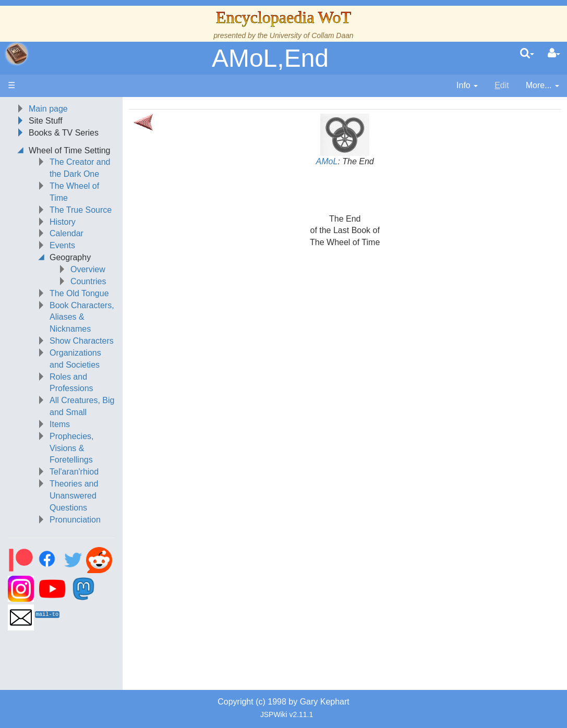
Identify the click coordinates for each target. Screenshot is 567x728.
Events (62, 245)
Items (60, 424)
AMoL (327, 161)
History (63, 222)
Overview (88, 269)
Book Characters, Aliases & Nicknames (82, 317)
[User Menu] (554, 54)
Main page (48, 109)
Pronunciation (75, 520)
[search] (527, 54)
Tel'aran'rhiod (74, 472)
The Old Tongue (79, 293)
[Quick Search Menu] (527, 54)
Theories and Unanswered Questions (74, 496)
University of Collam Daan (312, 35)
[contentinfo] (467, 86)
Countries (88, 281)
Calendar (67, 233)
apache (17, 54)
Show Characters (82, 341)
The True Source (81, 210)
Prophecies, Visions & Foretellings (72, 448)
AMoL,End (270, 58)
